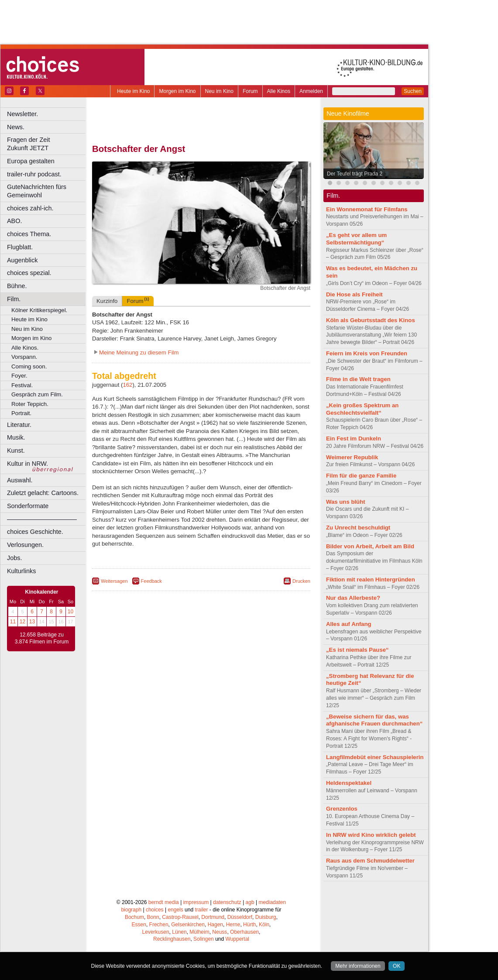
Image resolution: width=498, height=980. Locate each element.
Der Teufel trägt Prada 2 (355, 174)
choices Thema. (29, 234)
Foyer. (19, 376)
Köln (264, 925)
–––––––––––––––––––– (42, 519)
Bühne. (17, 286)
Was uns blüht (346, 502)
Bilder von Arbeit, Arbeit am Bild (370, 546)
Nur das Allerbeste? (353, 598)
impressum (196, 902)
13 (32, 622)
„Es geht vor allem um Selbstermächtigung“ (356, 239)
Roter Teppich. (30, 404)
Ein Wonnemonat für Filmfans (367, 209)
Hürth (249, 925)
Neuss (220, 932)
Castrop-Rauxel (180, 917)
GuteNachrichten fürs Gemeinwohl (37, 191)
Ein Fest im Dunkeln (354, 438)
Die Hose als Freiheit (354, 294)
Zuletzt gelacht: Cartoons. (43, 493)
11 (13, 622)
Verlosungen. (25, 545)
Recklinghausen (172, 939)
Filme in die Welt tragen (358, 379)
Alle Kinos (279, 91)
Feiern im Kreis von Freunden (367, 353)
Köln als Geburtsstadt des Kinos (371, 320)
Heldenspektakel (349, 783)
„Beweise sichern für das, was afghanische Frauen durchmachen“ (374, 720)
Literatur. (19, 425)
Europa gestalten (31, 161)
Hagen (215, 925)
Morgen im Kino (177, 91)
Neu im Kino (219, 91)
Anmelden (311, 91)
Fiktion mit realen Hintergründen (371, 579)
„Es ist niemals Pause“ (357, 650)
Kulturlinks (21, 571)
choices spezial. (29, 273)
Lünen (179, 932)
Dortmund (213, 917)
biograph (131, 910)
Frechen (159, 925)
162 (127, 385)
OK (397, 966)
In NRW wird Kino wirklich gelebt (371, 835)
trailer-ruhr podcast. (34, 174)
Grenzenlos (342, 809)
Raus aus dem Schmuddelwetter (370, 861)
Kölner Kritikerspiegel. (39, 310)
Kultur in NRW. (27, 464)
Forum (250, 91)
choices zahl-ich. (30, 208)
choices (155, 910)
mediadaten (272, 902)
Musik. (16, 437)
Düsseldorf (240, 917)
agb (250, 902)
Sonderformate (28, 506)
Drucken (301, 581)
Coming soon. (29, 366)
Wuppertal (237, 939)
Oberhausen (244, 932)
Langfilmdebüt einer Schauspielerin (375, 757)
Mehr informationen (358, 966)
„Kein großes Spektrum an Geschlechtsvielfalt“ (362, 409)
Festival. (22, 385)
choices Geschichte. (35, 532)
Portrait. (21, 413)
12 (22, 622)
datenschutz (227, 902)
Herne (233, 925)
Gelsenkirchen (188, 925)
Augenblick (22, 260)
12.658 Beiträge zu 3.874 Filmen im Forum (42, 638)
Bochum (134, 917)
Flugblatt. (20, 247)
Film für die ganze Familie (361, 476)
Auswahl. (20, 480)
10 (70, 612)
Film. (14, 299)
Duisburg (266, 917)
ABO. (14, 221)
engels (175, 910)
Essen (139, 925)
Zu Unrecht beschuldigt (358, 528)
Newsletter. (22, 114)
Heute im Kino (133, 91)
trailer (201, 910)
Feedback (151, 581)
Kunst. (16, 450)
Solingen (204, 939)
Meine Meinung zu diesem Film (139, 352)
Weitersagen (114, 581)
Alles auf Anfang (349, 624)
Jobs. (14, 558)
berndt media (164, 902)
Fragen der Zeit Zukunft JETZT (47, 144)
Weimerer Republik (352, 457)
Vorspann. (24, 357)
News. (16, 127)
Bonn (153, 917)
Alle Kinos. (25, 348)
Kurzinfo (107, 301)
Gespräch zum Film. (37, 394)
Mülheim (199, 932)
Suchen (413, 91)
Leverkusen (156, 932)
